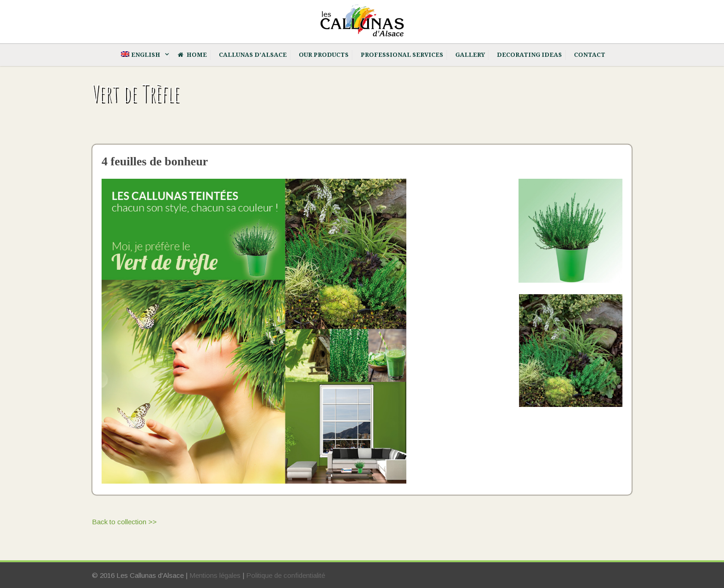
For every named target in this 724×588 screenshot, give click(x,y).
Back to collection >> (124, 522)
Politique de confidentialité (286, 575)
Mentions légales (215, 575)
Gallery (470, 55)
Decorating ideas (529, 55)
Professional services (402, 55)
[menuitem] (142, 55)
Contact (590, 55)
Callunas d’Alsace (253, 55)
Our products (324, 55)
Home (192, 55)
